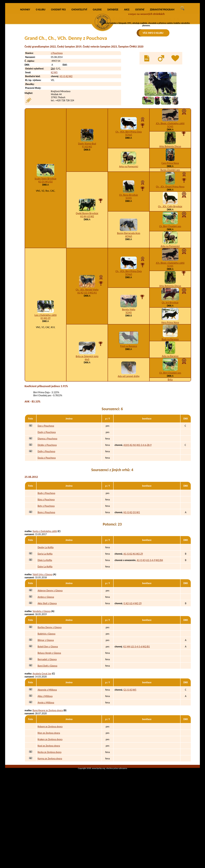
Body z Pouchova (46, 540)
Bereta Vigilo (129, 356)
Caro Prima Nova (170, 210)
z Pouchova (57, 100)
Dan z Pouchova (46, 473)
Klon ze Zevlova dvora (49, 780)
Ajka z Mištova (45, 743)
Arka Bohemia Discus (170, 193)
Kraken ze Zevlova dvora (50, 786)
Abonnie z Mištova (47, 737)
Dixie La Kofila (45, 607)
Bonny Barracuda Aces (129, 280)
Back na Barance (170, 386)
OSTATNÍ (140, 57)
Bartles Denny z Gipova (50, 674)
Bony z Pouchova (46, 559)
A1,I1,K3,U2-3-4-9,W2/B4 (150, 607)
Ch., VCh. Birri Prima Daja (129, 179)
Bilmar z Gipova (46, 687)
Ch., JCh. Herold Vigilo (87, 337)
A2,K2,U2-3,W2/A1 (87, 340)
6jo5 (87, 406)
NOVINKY (25, 57)
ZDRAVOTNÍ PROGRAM (162, 57)
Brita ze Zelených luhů (87, 403)
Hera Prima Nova (170, 369)
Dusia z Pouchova (47, 505)
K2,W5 (54, 120)
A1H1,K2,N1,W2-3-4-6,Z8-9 (137, 492)
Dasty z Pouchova (47, 479)
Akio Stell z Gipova (47, 650)
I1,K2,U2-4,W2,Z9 (133, 650)
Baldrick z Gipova (46, 681)
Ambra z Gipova (46, 644)
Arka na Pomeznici (129, 213)
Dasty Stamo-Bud (87, 191)
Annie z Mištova (46, 750)
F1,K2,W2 (87, 194)
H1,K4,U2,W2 (87, 263)
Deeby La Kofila (46, 594)
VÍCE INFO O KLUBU (153, 33)
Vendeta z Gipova (42, 658)
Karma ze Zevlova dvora (50, 806)
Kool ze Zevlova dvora (49, 793)
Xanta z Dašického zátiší (45, 578)
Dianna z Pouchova (47, 486)
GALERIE (97, 57)
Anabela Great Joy (42, 721)
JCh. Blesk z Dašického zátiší (170, 170)
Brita (170, 427)
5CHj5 (170, 173)
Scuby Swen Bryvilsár (45, 226)
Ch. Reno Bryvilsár (129, 242)
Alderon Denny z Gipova (50, 638)
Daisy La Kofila (45, 614)
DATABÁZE (113, 57)
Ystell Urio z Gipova (42, 622)
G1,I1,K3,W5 (130, 737)
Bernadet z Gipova (47, 706)
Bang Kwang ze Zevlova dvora (48, 758)
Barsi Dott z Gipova (47, 713)
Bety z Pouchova (46, 553)
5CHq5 (129, 182)
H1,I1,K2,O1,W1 (132, 559)
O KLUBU (41, 57)
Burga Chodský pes (170, 217)
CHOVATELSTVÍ (79, 57)
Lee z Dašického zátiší (45, 362)
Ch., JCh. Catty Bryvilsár (170, 253)
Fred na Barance (129, 393)
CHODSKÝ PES (58, 57)
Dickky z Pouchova (47, 492)
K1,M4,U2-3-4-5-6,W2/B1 (137, 694)
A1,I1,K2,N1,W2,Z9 (133, 601)
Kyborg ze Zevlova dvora (50, 774)
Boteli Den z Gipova (48, 694)
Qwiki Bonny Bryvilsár (87, 260)
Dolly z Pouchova (46, 499)
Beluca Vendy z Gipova (49, 700)
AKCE (127, 57)
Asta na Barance (170, 403)
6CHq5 (129, 283)
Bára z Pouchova (46, 547)
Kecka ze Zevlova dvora (49, 799)
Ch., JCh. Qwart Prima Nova (170, 234)
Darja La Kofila (45, 601)
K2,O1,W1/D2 (45, 229)
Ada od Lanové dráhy (129, 423)
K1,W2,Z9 (46, 365)
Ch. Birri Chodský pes (170, 273)
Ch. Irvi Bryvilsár (170, 350)
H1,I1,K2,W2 (66, 123)
